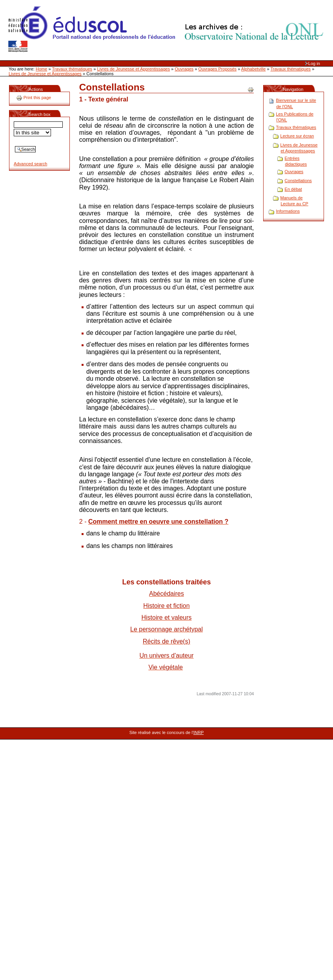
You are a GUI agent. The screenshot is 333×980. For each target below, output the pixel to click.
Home (41, 69)
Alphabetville (254, 69)
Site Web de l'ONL (167, 29)
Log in (314, 63)
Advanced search (30, 164)
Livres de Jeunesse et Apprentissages (133, 69)
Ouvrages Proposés (218, 69)
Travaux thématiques (72, 69)
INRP (198, 732)
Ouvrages (184, 69)
